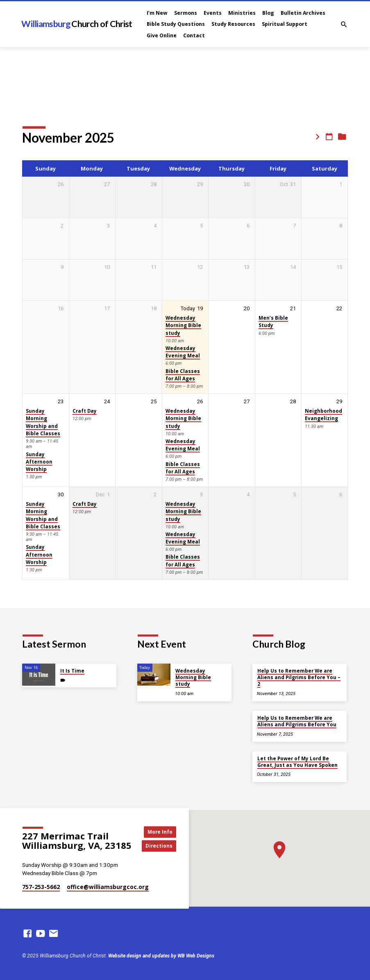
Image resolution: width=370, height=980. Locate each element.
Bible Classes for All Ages (183, 375)
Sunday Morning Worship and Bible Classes (43, 422)
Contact (194, 35)
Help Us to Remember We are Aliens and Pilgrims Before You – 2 (299, 678)
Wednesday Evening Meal (183, 352)
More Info (161, 831)
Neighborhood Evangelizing (323, 415)
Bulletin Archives (303, 13)
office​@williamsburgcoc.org (108, 887)
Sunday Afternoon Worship (39, 462)
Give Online (162, 35)
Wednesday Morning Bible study (183, 325)
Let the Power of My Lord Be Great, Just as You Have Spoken (297, 762)
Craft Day (85, 411)
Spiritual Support (285, 24)
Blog (268, 13)
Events (213, 13)
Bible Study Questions (176, 24)
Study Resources (233, 24)
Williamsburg (77, 24)
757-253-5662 (41, 887)
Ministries (242, 13)
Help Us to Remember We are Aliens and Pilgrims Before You (297, 721)
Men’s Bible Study (273, 322)
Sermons (186, 13)
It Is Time (72, 671)
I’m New (157, 13)
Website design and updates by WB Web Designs (161, 956)
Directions (161, 846)
